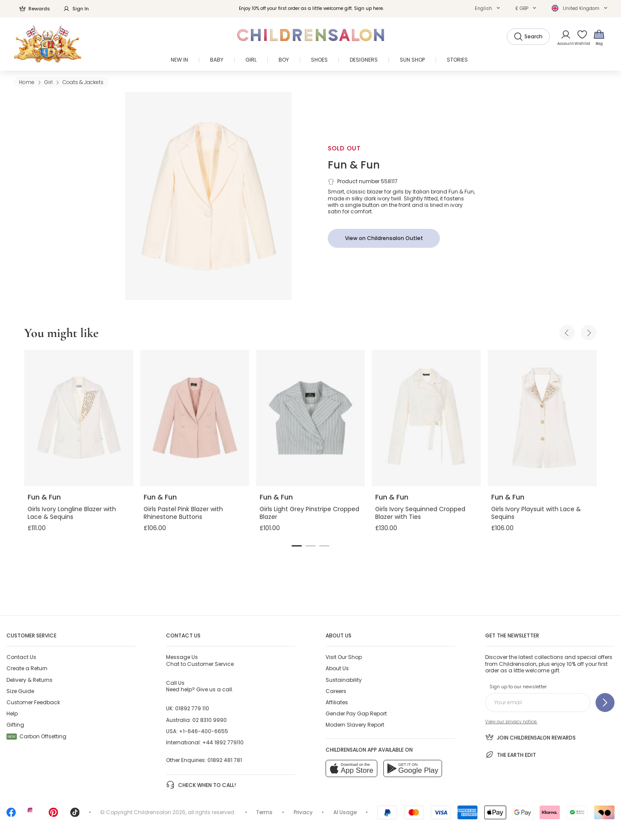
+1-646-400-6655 (204, 731)
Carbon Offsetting (36, 736)
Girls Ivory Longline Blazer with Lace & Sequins (72, 513)
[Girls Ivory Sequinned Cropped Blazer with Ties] (426, 418)
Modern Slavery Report (355, 725)
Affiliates (337, 702)
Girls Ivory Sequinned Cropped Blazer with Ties (420, 513)
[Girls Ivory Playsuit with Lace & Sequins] (542, 418)
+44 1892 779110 (223, 742)
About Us (337, 668)
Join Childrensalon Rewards (530, 737)
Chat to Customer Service (200, 660)
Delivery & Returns (30, 680)
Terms (264, 812)
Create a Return (27, 668)
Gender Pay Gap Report (356, 714)
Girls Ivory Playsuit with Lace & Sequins (536, 513)
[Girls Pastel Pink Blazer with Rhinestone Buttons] (195, 418)
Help (12, 714)
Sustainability (344, 680)
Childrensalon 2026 (160, 812)
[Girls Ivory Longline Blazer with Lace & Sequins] (79, 418)
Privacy (303, 812)
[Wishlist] (579, 37)
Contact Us (21, 657)
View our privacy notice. (511, 722)
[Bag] (599, 37)
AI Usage (345, 812)
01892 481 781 (225, 760)
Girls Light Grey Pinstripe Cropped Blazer (309, 513)
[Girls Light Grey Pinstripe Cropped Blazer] (311, 418)
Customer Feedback (33, 702)
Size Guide (20, 691)
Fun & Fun (354, 165)
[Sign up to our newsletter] (605, 703)
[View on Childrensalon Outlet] (384, 238)
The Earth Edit (511, 755)
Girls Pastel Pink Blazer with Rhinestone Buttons (183, 513)
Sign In (76, 9)
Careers (336, 691)
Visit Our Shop (344, 657)
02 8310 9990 (210, 720)
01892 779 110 (192, 708)
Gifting (15, 725)
